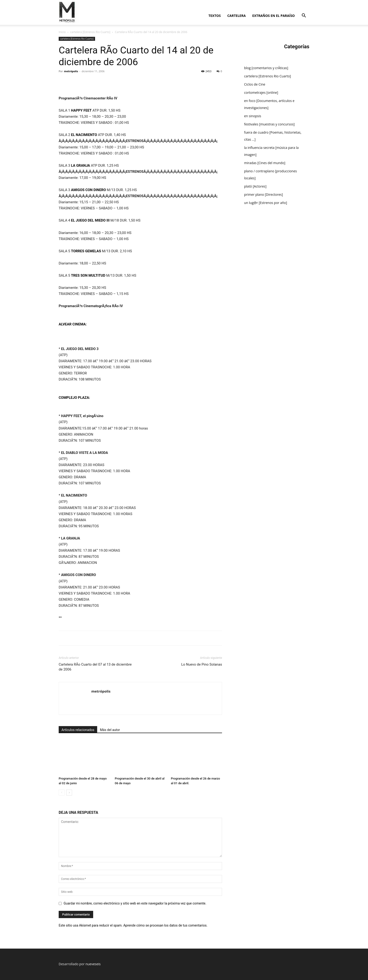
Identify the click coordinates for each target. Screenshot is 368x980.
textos (215, 16)
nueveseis (93, 964)
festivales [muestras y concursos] (269, 124)
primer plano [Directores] (263, 194)
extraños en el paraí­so (274, 16)
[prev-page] (62, 793)
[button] (304, 16)
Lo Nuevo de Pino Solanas (202, 664)
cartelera (236, 16)
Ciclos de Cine (255, 84)
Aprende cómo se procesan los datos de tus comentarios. (165, 925)
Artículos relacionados (78, 730)
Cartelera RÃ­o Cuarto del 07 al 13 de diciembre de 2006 (95, 667)
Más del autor (110, 730)
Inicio (62, 32)
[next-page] (69, 793)
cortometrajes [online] (261, 92)
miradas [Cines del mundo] (265, 163)
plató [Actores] (255, 186)
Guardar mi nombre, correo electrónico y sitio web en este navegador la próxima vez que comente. (135, 903)
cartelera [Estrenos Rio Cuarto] (90, 32)
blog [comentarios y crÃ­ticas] (266, 68)
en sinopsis (253, 116)
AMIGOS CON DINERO (89, 190)
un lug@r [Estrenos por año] (266, 203)
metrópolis (71, 71)
